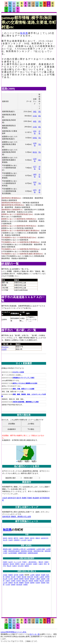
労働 (10, 10)
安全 (6, 10)
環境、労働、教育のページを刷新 (24, 389)
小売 (33, 4)
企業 (14, 10)
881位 (35, 152)
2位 (39, 121)
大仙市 (5, 498)
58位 (35, 111)
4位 (39, 116)
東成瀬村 (36, 498)
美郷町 (24, 498)
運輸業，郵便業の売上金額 (21, 517)
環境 (52, 4)
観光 (18, 10)
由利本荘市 (12, 498)
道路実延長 (6, 517)
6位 (39, 160)
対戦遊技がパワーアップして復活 (24, 378)
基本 (6, 4)
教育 (45, 4)
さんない (5, 347)
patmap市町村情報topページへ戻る (13, 632)
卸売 (29, 4)
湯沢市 (19, 498)
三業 (37, 4)
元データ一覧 (35, 634)
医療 (41, 4)
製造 (22, 4)
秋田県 (24, 33)
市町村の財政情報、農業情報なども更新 (26, 402)
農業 (26, 4)
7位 (39, 138)
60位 (35, 121)
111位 (35, 116)
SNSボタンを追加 (18, 372)
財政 (18, 4)
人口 (14, 4)
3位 (39, 111)
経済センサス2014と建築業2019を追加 (25, 383)
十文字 (4, 349)
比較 (10, 4)
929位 (35, 138)
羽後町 (30, 498)
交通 (49, 4)
